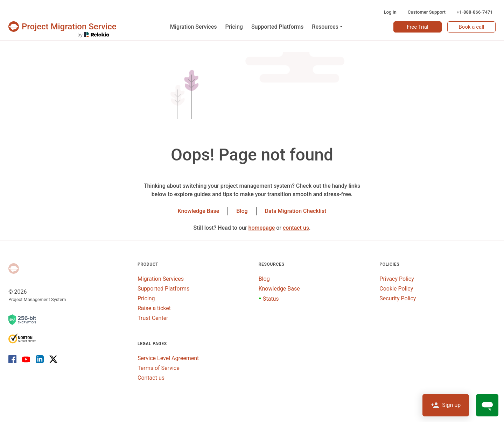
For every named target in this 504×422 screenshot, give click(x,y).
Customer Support (427, 12)
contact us (296, 228)
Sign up (446, 405)
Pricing (146, 298)
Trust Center (153, 318)
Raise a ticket (154, 308)
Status (269, 299)
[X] (52, 359)
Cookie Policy (396, 289)
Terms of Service (159, 368)
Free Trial (417, 27)
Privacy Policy (397, 279)
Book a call (472, 27)
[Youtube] (26, 359)
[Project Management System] (14, 269)
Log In (390, 12)
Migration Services (161, 279)
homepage (262, 228)
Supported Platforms (163, 289)
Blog (242, 211)
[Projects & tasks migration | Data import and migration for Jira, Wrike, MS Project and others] (62, 27)
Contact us (151, 378)
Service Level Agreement (168, 358)
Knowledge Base (199, 211)
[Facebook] (14, 359)
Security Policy (398, 298)
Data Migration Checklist (296, 211)
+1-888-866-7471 (475, 12)
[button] (327, 27)
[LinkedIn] (40, 359)
